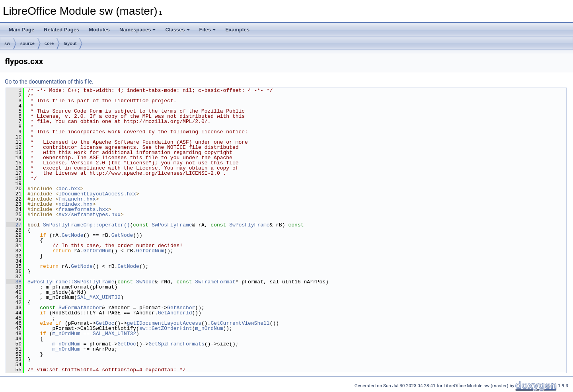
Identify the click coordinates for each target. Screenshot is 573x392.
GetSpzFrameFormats (176, 344)
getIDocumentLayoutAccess (164, 323)
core (49, 43)
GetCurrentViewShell (240, 323)
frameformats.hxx (83, 209)
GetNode (73, 235)
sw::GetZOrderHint (166, 328)
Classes (177, 30)
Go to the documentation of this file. (49, 82)
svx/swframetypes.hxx (90, 215)
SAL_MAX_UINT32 (99, 297)
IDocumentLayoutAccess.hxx (97, 194)
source (27, 43)
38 (14, 282)
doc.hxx (69, 189)
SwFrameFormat (215, 282)
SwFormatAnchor (80, 308)
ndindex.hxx (76, 204)
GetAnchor (181, 308)
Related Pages (61, 30)
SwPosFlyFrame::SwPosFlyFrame (71, 282)
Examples (237, 30)
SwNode (145, 282)
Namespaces (138, 30)
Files (208, 30)
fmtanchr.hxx (77, 199)
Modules (99, 30)
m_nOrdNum (209, 328)
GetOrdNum (97, 251)
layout (70, 43)
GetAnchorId (175, 313)
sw (7, 43)
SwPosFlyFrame (172, 225)
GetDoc (105, 323)
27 (14, 225)
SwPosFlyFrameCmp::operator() (86, 225)
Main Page (21, 30)
